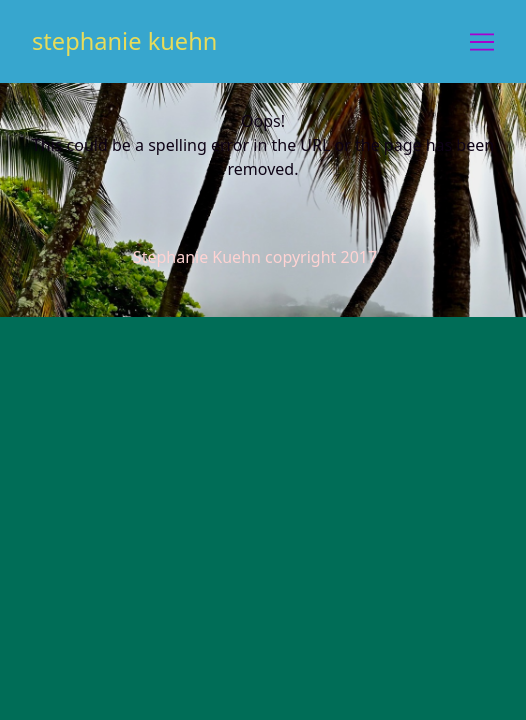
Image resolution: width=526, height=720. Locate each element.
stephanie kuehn (124, 41)
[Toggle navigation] (482, 42)
